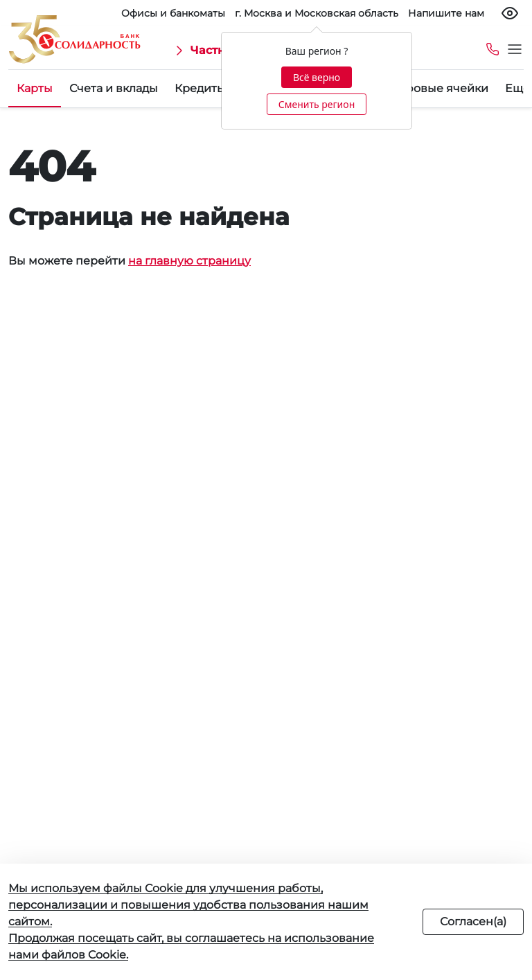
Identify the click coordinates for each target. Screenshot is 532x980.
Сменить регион (317, 104)
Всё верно (317, 77)
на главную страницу (189, 261)
